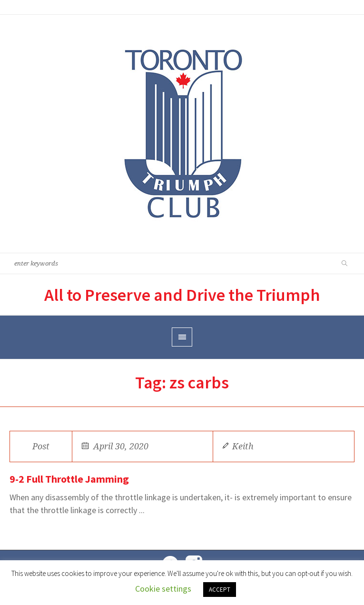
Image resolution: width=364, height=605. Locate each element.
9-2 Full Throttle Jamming (69, 479)
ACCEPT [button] (220, 590)
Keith (243, 446)
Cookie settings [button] (163, 589)
